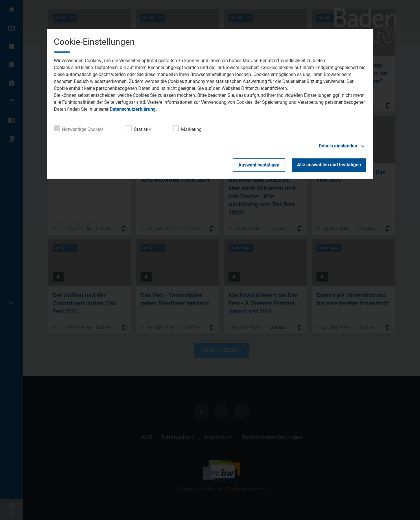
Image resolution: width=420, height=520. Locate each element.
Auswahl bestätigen (259, 165)
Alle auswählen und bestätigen (329, 165)
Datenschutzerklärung (133, 109)
